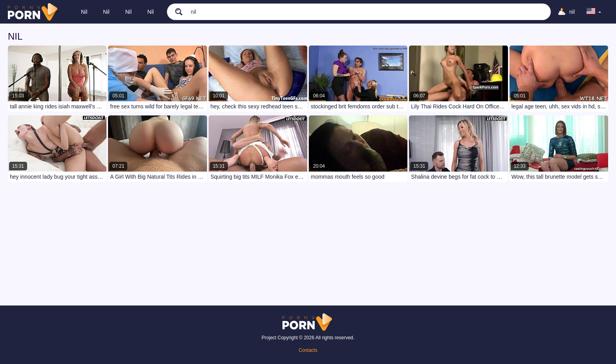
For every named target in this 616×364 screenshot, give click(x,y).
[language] (594, 12)
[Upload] (566, 12)
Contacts (308, 350)
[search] (175, 11)
